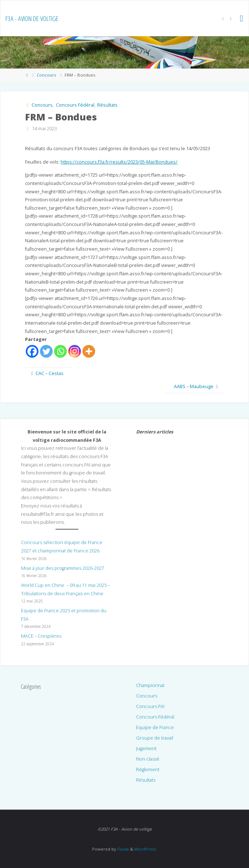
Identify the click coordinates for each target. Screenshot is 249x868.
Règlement (148, 770)
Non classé (148, 759)
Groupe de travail (155, 738)
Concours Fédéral (75, 105)
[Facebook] (32, 351)
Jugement (146, 748)
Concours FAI (150, 706)
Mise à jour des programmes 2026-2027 (63, 568)
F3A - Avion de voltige (32, 18)
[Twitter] (46, 351)
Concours (46, 75)
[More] (89, 351)
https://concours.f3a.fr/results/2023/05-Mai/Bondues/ (119, 162)
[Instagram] (75, 351)
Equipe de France (155, 727)
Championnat (150, 685)
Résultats (107, 105)
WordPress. (146, 849)
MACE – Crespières (41, 636)
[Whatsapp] (60, 351)
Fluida (123, 849)
